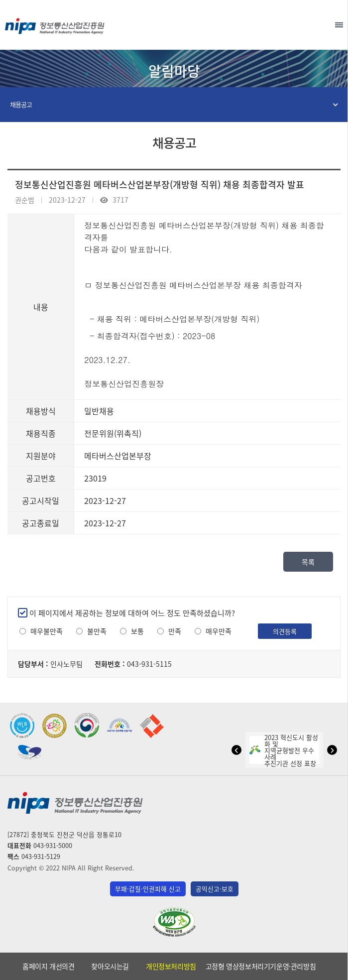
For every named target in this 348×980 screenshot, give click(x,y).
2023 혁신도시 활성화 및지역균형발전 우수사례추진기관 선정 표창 (284, 750)
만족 (175, 631)
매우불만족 (47, 631)
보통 (137, 631)
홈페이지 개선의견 (48, 966)
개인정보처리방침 (171, 966)
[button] (236, 750)
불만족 (97, 631)
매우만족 (219, 631)
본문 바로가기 (174, 0)
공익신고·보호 (215, 889)
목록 (308, 562)
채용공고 (21, 104)
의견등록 (285, 631)
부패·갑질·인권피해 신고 (148, 889)
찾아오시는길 (110, 966)
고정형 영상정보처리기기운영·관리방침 (261, 966)
